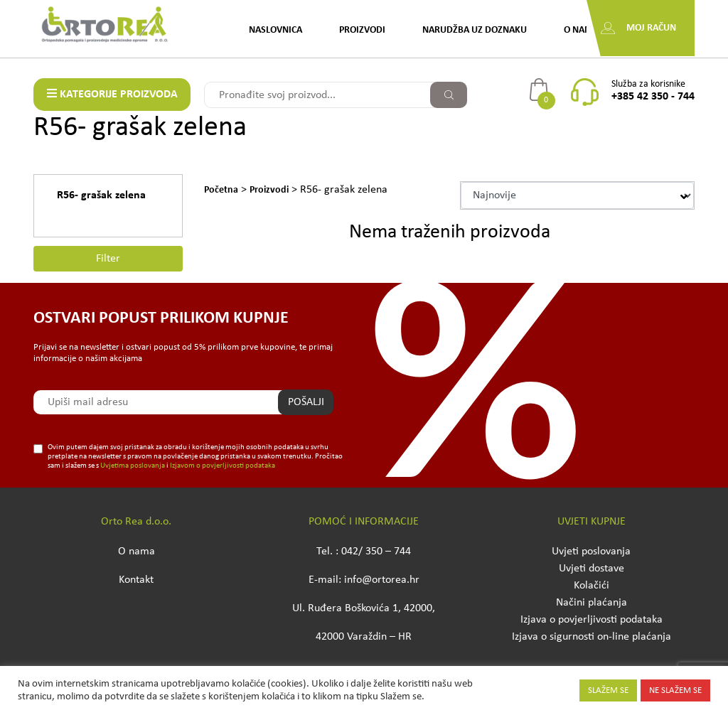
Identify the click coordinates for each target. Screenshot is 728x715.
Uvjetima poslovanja (133, 466)
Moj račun (651, 28)
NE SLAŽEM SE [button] (675, 690)
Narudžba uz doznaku (475, 30)
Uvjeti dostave (591, 569)
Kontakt (136, 580)
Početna (221, 190)
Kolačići (591, 586)
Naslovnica (275, 30)
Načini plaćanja (591, 603)
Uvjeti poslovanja (591, 552)
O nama (581, 30)
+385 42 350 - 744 (653, 97)
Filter (108, 259)
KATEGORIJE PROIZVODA (112, 94)
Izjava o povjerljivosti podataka (591, 620)
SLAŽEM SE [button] (608, 690)
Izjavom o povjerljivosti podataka (223, 466)
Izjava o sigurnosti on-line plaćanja (591, 637)
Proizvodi (362, 30)
